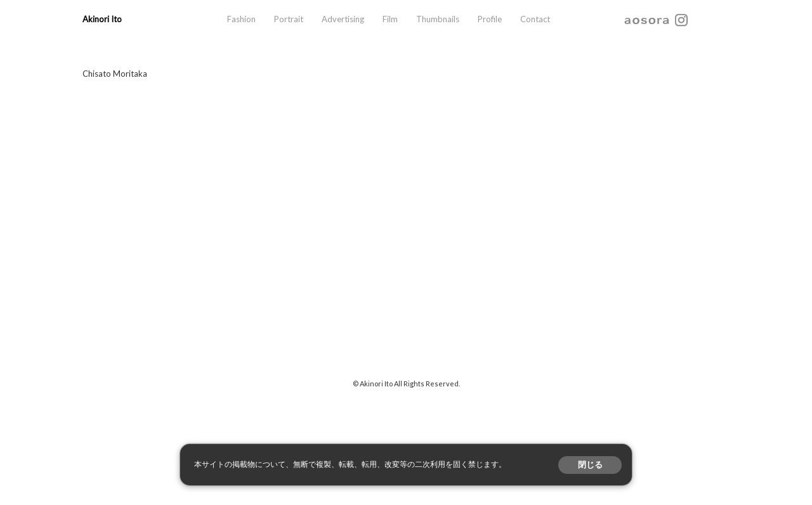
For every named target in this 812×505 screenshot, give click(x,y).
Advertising (343, 19)
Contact (535, 19)
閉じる (590, 465)
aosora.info (647, 19)
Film (390, 19)
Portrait (289, 19)
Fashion (241, 19)
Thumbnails (438, 19)
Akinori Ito (102, 19)
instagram (681, 19)
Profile (490, 19)
